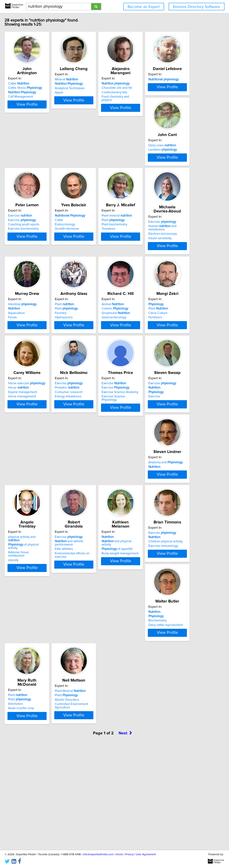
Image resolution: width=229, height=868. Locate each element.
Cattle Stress (51, 88)
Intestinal (48, 349)
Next (125, 836)
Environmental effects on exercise (114, 632)
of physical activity (54, 620)
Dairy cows (104, 172)
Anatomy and (163, 527)
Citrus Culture (43, 447)
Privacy (129, 854)
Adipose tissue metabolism (53, 624)
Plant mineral (105, 261)
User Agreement (146, 854)
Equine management (104, 447)
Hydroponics (99, 363)
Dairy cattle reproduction (107, 717)
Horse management (104, 451)
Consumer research (160, 447)
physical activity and (54, 615)
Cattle (44, 84)
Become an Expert (144, 7)
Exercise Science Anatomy (52, 535)
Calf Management (46, 97)
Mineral (102, 84)
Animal (157, 349)
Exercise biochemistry (161, 185)
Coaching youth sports (162, 181)
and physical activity (166, 620)
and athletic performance (104, 621)
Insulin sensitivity (158, 276)
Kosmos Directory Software (196, 7)
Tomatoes (97, 274)
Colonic (159, 354)
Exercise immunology (49, 717)
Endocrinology (44, 270)
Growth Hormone (46, 274)
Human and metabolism (169, 267)
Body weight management (165, 628)
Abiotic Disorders (46, 801)
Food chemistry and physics (165, 97)
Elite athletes (99, 627)
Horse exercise (109, 438)
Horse (100, 442)
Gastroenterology (158, 363)
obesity (39, 628)
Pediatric (158, 442)
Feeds (38, 363)
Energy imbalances (159, 451)
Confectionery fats (159, 92)
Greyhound (160, 358)
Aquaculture (42, 358)
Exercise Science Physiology (54, 540)
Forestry (96, 358)
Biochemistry (99, 713)
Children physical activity (51, 713)
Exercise (158, 172)
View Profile (58, 108)
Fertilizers (41, 451)
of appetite (162, 624)
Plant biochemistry (103, 270)
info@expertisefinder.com (98, 854)
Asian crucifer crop (159, 717)
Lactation (104, 176)
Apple (94, 97)
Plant (101, 265)
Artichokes (154, 713)
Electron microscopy (160, 271)
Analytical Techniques (105, 92)
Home (119, 854)
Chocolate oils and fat (161, 88)
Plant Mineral (49, 792)
